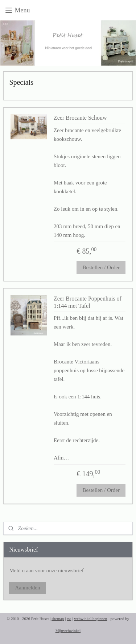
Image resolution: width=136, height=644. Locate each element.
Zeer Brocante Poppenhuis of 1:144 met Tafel (88, 302)
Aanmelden (27, 588)
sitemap (58, 619)
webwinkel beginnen (90, 619)
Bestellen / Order (101, 268)
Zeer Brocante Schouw (80, 118)
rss (69, 619)
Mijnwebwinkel (68, 631)
